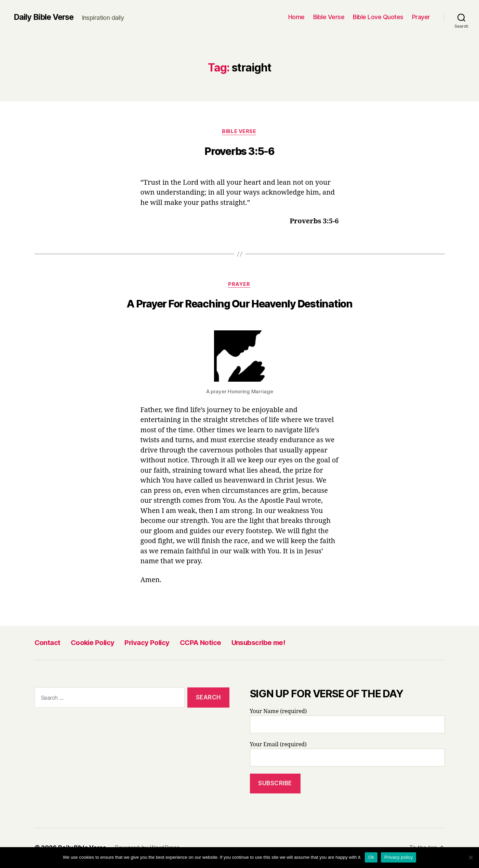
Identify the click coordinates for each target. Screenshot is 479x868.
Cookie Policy (93, 644)
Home (296, 17)
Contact (48, 644)
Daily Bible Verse (45, 17)
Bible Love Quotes (378, 17)
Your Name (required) (347, 722)
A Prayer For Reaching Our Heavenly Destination (239, 305)
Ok (371, 857)
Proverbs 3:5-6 (239, 152)
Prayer (421, 17)
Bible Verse (329, 17)
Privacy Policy (147, 644)
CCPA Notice (201, 644)
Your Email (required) (347, 755)
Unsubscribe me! (258, 644)
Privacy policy (398, 857)
